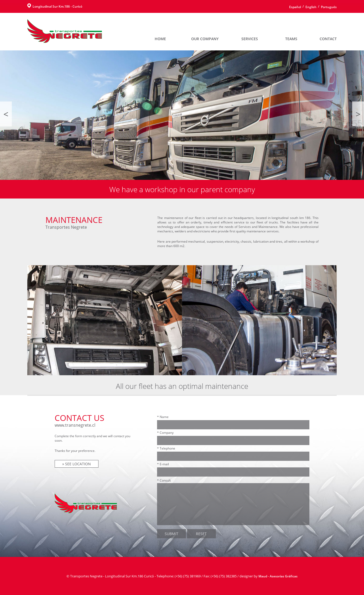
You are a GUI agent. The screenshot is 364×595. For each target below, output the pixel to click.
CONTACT (328, 39)
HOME (160, 39)
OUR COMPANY (205, 39)
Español (295, 7)
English (311, 7)
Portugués (329, 7)
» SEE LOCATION (77, 464)
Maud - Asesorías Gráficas (278, 576)
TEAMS (291, 39)
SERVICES (250, 39)
